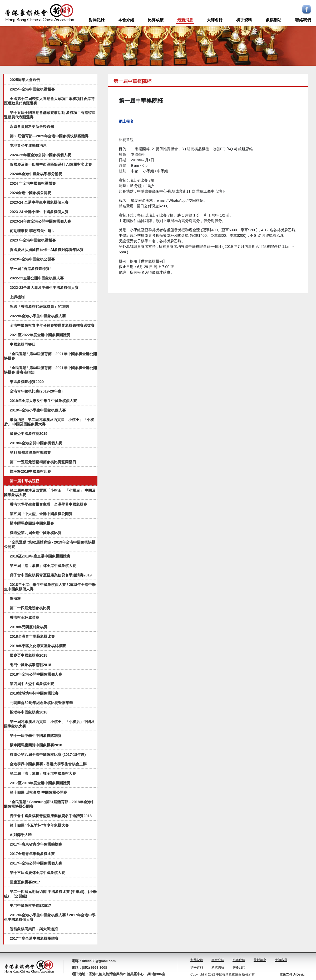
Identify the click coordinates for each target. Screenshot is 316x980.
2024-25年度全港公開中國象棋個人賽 (40, 155)
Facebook (307, 9)
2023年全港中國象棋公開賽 (32, 259)
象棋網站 (274, 20)
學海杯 (15, 599)
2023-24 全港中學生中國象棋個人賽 (39, 202)
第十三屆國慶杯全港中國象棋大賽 (37, 873)
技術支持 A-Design (293, 974)
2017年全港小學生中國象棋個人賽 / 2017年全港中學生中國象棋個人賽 (50, 917)
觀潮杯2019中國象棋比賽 (30, 471)
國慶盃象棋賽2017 (25, 882)
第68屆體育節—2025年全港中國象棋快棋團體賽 (49, 136)
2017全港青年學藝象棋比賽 (32, 854)
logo (39, 13)
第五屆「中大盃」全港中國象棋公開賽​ (41, 514)
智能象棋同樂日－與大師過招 (34, 929)
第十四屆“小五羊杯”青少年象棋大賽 (39, 825)
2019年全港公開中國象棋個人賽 (36, 443)
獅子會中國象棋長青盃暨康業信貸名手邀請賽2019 (51, 575)
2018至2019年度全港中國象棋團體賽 (40, 556)
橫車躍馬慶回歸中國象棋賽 (32, 523)
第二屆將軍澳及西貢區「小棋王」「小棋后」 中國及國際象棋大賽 (50, 493)
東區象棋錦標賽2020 (27, 382)
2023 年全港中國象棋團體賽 (33, 240)
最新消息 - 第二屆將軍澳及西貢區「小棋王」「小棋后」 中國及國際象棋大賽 (49, 422)
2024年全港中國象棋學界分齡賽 (36, 174)
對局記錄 (97, 20)
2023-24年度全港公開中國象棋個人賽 (40, 221)
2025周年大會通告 (25, 80)
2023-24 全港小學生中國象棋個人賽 (39, 212)
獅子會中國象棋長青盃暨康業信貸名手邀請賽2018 (51, 816)
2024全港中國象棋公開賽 (30, 193)
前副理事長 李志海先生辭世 (32, 231)
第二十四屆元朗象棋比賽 (30, 608)
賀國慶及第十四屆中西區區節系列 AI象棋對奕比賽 (51, 164)
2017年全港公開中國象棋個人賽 (36, 863)
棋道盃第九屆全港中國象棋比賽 (36, 533)
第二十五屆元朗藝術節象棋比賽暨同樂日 (43, 462)
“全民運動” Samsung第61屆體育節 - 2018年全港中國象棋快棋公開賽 (49, 804)
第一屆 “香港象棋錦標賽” (31, 269)
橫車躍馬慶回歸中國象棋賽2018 (36, 745)
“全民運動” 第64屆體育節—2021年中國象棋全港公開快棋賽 (50, 356)
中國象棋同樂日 (23, 344)
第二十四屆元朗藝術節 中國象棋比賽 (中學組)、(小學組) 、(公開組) (50, 894)
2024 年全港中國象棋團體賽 (33, 183)
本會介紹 (126, 20)
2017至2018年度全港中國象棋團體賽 (40, 783)
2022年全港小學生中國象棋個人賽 (38, 316)
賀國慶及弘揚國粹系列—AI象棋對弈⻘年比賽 (47, 250)
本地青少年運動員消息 (28, 145)
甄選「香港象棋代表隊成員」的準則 (39, 306)
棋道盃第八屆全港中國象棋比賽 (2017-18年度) (48, 755)
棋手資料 (244, 20)
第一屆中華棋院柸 (24, 481)
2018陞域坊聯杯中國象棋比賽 (34, 693)
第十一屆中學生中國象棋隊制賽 (36, 736)
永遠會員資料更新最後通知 (32, 127)
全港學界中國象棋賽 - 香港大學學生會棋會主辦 (48, 764)
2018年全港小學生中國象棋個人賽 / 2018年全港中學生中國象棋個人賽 (50, 587)
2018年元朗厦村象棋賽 (29, 627)
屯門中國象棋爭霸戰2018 (30, 665)
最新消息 (185, 20)
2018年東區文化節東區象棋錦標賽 (38, 646)
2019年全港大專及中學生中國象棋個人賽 (43, 401)
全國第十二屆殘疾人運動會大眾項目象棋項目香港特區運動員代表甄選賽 (49, 101)
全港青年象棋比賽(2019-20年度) (36, 391)
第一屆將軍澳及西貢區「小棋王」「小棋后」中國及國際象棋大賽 (49, 724)
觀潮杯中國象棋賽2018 (29, 712)
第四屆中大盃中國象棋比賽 (32, 684)
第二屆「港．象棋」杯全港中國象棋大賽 (43, 773)
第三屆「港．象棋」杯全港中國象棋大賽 (43, 566)
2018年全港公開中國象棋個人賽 (36, 674)
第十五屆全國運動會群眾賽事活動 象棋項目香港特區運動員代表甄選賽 (50, 115)
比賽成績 (156, 20)
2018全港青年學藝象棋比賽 (32, 636)
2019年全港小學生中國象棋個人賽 (38, 410)
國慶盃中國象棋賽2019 (29, 434)
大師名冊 (215, 20)
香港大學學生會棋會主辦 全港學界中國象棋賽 (48, 504)
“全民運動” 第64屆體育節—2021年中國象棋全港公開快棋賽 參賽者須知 (50, 370)
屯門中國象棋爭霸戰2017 (30, 906)
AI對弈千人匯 (21, 835)
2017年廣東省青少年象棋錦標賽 (36, 844)
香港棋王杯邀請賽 (24, 617)
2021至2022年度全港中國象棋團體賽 (40, 335)
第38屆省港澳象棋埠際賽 (30, 453)
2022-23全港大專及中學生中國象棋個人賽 (44, 288)
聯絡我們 (303, 20)
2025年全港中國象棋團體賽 (32, 89)
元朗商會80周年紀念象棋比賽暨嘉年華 (41, 703)
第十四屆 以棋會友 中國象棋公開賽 (38, 792)
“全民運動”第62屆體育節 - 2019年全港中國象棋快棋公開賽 (50, 544)
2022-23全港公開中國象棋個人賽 (37, 278)
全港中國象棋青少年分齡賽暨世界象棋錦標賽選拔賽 (52, 325)
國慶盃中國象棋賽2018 (29, 655)
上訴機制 (17, 297)
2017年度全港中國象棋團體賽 (34, 938)
